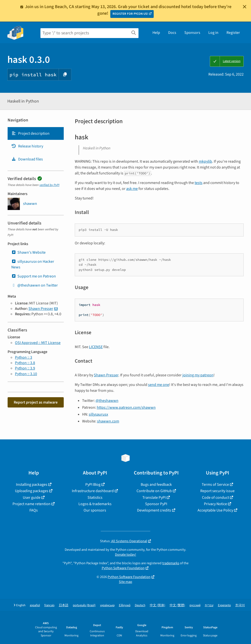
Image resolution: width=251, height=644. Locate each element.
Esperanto (224, 605)
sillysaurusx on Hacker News (33, 264)
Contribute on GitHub (154, 491)
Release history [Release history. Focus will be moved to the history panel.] (27, 146)
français (49, 605)
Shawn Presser (41, 309)
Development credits (154, 510)
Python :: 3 (24, 357)
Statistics (95, 498)
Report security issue (217, 491)
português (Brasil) (84, 605)
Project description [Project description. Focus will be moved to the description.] (30, 133)
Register (233, 33)
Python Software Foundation (123, 568)
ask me (132, 189)
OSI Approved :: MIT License (38, 343)
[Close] (245, 7)
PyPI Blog (93, 485)
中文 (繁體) (177, 605)
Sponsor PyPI (156, 504)
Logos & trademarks (95, 504)
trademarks (171, 563)
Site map (125, 582)
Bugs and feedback (156, 485)
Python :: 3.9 (25, 368)
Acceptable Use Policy (215, 510)
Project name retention (31, 504)
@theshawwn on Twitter (35, 285)
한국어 (240, 605)
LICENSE (96, 347)
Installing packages (32, 485)
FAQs (34, 510)
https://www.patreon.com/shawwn (126, 407)
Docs (172, 33)
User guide (32, 498)
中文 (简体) (157, 605)
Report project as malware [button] (36, 402)
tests (199, 183)
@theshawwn (107, 401)
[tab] (36, 133)
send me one (159, 385)
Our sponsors (95, 510)
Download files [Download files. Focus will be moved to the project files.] (27, 159)
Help (156, 33)
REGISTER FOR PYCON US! (130, 14)
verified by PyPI (49, 185)
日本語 (64, 605)
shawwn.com (108, 421)
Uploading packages (32, 491)
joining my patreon (198, 375)
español (35, 605)
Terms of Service (215, 485)
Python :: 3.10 (26, 374)
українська (107, 605)
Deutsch (140, 605)
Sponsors (192, 33)
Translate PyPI (154, 498)
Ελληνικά (125, 605)
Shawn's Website (28, 252)
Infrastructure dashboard (93, 491)
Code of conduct (215, 498)
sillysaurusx (98, 414)
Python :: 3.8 (25, 363)
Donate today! (125, 555)
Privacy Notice (215, 504)
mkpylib (205, 161)
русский (195, 605)
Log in (213, 33)
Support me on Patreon (34, 276)
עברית (209, 605)
